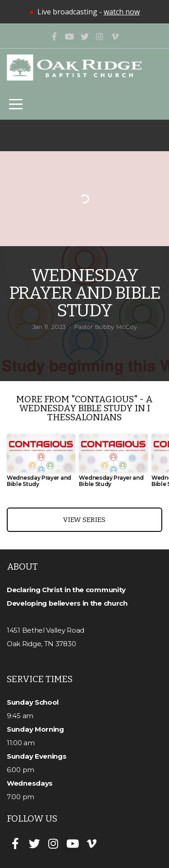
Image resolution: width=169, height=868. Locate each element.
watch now (122, 12)
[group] (41, 464)
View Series (84, 520)
